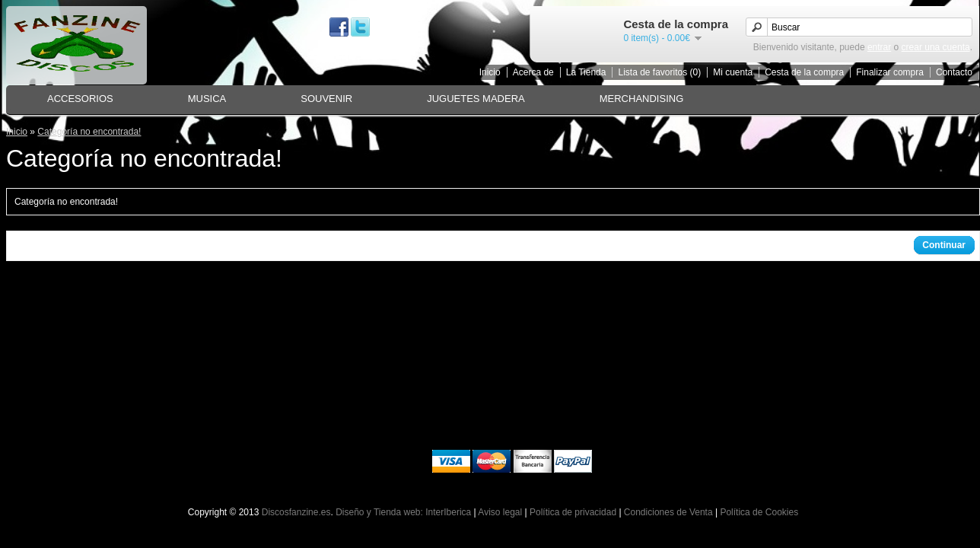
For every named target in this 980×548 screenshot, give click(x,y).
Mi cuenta (733, 72)
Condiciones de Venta (668, 512)
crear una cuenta (936, 47)
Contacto (954, 72)
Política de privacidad (573, 512)
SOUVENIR (326, 99)
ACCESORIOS (80, 99)
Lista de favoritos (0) (659, 72)
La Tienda (586, 72)
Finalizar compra (890, 72)
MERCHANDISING (642, 99)
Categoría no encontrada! (89, 132)
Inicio (490, 72)
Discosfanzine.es (296, 512)
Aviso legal (500, 512)
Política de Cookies (759, 512)
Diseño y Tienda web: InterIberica (403, 512)
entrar (879, 47)
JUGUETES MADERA (476, 99)
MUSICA (207, 99)
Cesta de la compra (804, 72)
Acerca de (533, 72)
